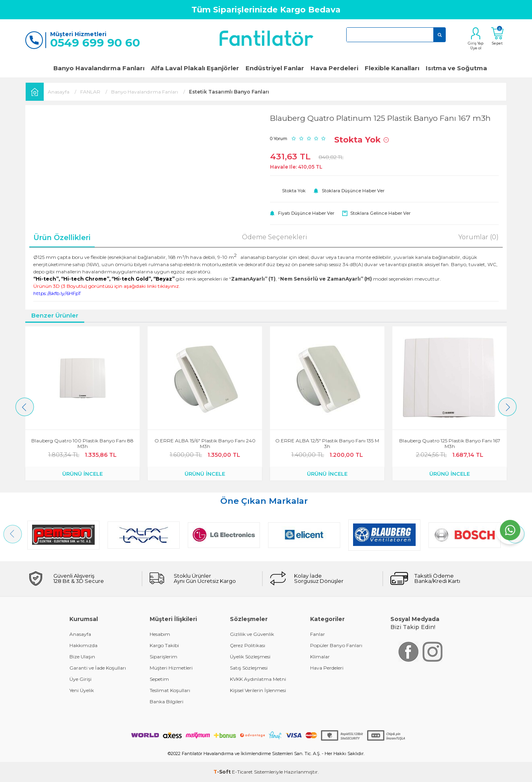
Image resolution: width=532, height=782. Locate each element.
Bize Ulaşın (82, 657)
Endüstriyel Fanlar (275, 68)
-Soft (223, 772)
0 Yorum (279, 138)
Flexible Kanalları (392, 68)
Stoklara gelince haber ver (380, 213)
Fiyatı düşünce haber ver (306, 213)
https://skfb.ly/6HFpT (57, 293)
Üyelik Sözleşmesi (250, 657)
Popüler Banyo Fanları (336, 645)
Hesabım (160, 634)
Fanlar (318, 634)
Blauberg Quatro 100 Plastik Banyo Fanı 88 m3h (82, 444)
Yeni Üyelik (82, 690)
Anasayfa (80, 634)
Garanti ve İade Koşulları (98, 668)
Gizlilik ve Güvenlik (252, 634)
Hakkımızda (83, 645)
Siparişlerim (163, 657)
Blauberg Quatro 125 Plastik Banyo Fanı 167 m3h (450, 444)
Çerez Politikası (248, 645)
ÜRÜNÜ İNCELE (82, 474)
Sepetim (159, 679)
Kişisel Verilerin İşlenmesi (258, 690)
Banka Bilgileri (167, 702)
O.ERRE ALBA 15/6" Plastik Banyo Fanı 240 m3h (205, 444)
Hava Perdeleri (334, 68)
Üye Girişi (80, 679)
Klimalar (320, 657)
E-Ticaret (242, 772)
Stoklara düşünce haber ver (353, 191)
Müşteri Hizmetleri (171, 668)
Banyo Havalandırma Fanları (99, 68)
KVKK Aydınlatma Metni (258, 679)
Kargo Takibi (164, 645)
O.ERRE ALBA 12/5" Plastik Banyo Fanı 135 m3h (327, 444)
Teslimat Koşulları (170, 690)
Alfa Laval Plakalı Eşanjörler (195, 68)
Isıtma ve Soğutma (456, 68)
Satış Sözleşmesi (249, 668)
